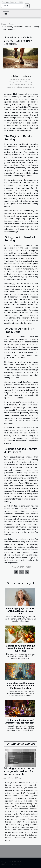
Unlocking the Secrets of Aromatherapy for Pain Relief (20, 721)
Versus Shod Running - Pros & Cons (21, 84)
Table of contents (22, 76)
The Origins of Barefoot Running (21, 79)
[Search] (13, 6)
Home (4, 24)
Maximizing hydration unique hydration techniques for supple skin (21, 648)
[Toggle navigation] (6, 14)
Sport (11, 24)
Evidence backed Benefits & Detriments (21, 87)
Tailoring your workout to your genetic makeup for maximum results (19, 771)
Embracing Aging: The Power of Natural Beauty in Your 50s (20, 611)
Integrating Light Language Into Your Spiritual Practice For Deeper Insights (21, 686)
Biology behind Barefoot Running (21, 82)
